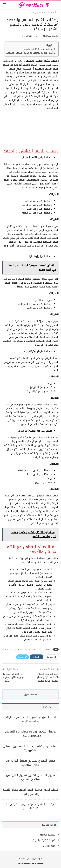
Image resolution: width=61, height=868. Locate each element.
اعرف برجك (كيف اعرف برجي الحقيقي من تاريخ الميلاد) (31, 806)
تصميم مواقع (48, 835)
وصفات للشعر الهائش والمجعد (38, 49)
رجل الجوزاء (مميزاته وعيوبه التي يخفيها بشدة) (13, 677)
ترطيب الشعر (46, 649)
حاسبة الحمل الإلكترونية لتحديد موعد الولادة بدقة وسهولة (31, 719)
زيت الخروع (22, 649)
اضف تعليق (31, 695)
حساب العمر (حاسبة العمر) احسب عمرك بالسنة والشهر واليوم (30, 792)
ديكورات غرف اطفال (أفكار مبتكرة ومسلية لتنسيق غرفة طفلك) (47, 677)
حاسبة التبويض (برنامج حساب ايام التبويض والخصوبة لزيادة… (31, 734)
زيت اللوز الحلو (10, 649)
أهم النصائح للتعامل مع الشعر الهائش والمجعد (30, 53)
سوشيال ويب (24, 863)
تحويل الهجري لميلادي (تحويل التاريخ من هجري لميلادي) (30, 763)
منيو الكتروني (48, 846)
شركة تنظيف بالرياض (43, 840)
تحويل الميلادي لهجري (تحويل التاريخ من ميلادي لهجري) (30, 777)
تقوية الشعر (34, 649)
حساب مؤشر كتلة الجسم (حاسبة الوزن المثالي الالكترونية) (31, 748)
